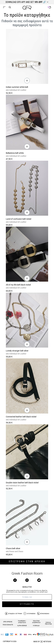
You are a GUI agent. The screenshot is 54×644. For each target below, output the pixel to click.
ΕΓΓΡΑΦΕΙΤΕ (27, 604)
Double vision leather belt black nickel (22, 483)
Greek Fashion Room (27, 574)
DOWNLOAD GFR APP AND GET (26, 2)
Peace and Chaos (16, 551)
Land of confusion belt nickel (18, 219)
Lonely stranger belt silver (17, 351)
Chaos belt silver (13, 548)
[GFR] (27, 8)
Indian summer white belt (17, 87)
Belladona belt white (15, 153)
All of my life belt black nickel (18, 285)
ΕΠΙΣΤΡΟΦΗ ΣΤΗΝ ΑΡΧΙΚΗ (27, 561)
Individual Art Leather (18, 90)
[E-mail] (27, 597)
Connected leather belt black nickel (21, 417)
